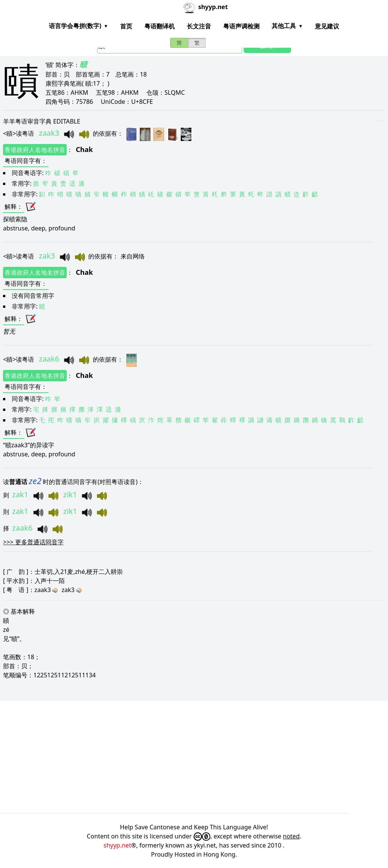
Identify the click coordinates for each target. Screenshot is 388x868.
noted (291, 836)
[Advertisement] (191, 757)
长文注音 (199, 26)
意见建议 (327, 26)
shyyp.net (117, 845)
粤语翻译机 (160, 26)
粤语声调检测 (241, 26)
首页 (126, 26)
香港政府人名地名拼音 (35, 150)
